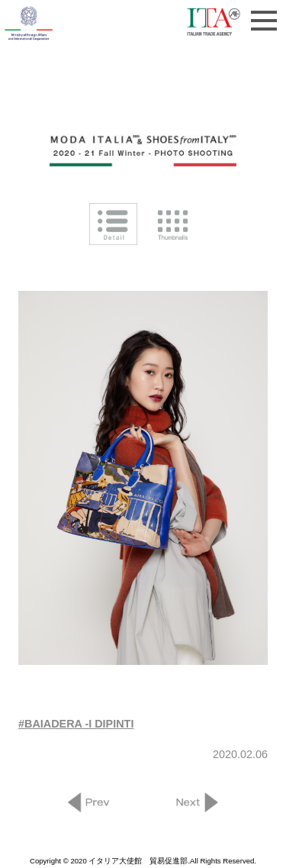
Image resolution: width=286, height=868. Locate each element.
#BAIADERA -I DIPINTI (76, 724)
